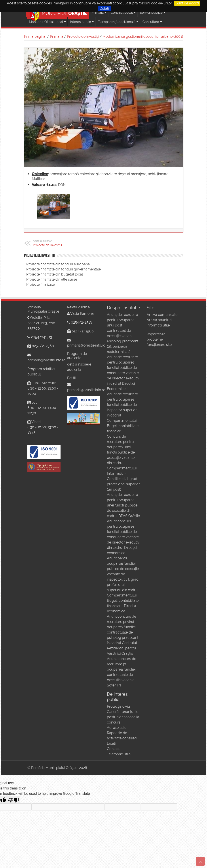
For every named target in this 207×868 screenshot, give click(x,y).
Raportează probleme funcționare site (159, 339)
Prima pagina (35, 37)
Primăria (57, 37)
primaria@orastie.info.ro (47, 360)
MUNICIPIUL (58, 13)
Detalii (104, 8)
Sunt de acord (187, 3)
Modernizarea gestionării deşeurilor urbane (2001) (143, 37)
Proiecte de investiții (83, 37)
